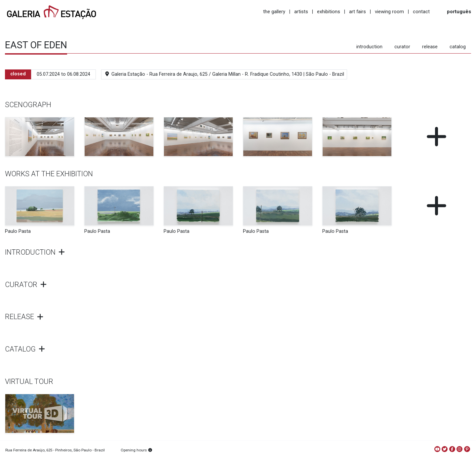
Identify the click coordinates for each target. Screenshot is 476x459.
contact (421, 12)
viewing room (389, 12)
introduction (369, 47)
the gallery (274, 12)
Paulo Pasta (18, 231)
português (459, 12)
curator (402, 47)
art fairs (357, 12)
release (430, 47)
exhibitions (329, 12)
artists (301, 12)
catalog (458, 47)
